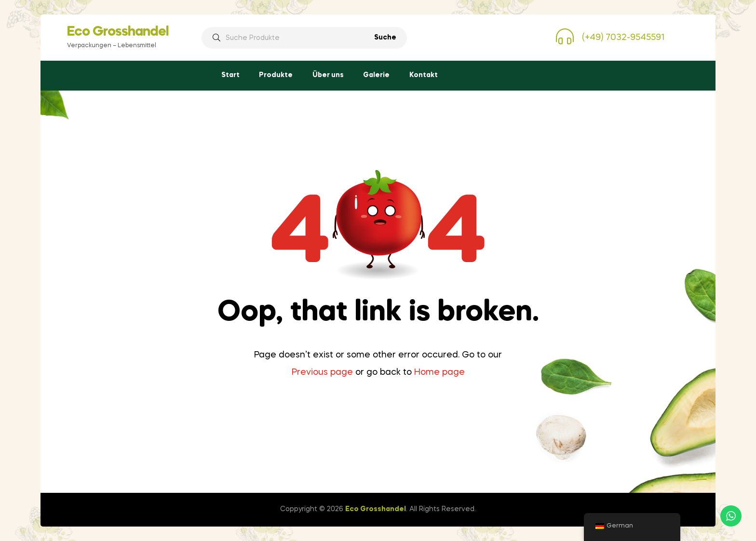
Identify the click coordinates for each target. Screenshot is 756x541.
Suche (385, 38)
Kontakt (424, 75)
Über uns (328, 75)
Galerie (376, 75)
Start (230, 75)
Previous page (322, 372)
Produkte (276, 75)
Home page (439, 372)
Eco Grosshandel (118, 32)
